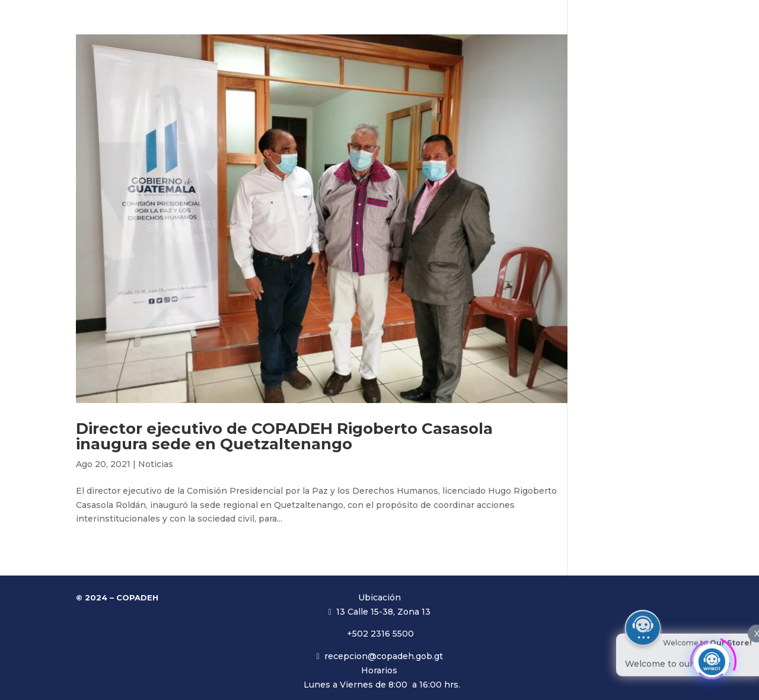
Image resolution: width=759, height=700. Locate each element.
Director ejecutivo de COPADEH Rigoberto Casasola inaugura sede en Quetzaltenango (284, 436)
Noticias (156, 464)
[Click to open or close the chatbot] (712, 657)
